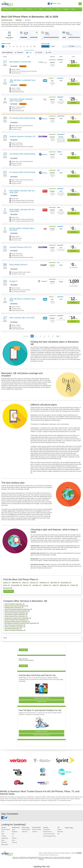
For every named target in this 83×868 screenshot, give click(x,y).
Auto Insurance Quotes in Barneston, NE (16, 614)
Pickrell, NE (74, 585)
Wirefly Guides (69, 828)
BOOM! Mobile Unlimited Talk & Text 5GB (22, 229)
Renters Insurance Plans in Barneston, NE (16, 620)
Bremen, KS (27, 585)
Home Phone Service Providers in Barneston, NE (18, 609)
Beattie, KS (7, 583)
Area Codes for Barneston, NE (13, 628)
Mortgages (66, 9)
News (55, 4)
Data (48, 52)
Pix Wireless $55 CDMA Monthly (22, 172)
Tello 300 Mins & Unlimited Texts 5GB (22, 81)
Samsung (14, 842)
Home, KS (7, 585)
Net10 (3, 840)
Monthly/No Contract (47, 46)
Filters (73, 46)
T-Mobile (4, 836)
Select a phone (9, 38)
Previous (26, 336)
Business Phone (19, 9)
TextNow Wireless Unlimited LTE (23, 136)
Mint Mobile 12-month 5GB (20, 62)
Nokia (13, 840)
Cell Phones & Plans (8, 9)
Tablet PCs (25, 832)
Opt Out (79, 853)
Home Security (49, 9)
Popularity (19, 52)
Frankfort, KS (47, 585)
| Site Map (74, 853)
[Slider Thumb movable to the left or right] (29, 38)
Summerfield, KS (17, 585)
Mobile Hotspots (26, 829)
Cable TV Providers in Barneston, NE (15, 630)
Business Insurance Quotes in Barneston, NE (17, 621)
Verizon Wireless (6, 829)
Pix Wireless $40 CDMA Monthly (22, 154)
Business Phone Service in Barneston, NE (16, 606)
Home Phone (29, 9)
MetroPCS (4, 842)
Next (58, 336)
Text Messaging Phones (49, 836)
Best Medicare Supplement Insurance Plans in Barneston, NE (22, 623)
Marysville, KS (55, 583)
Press (59, 4)
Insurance (58, 9)
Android (60, 829)
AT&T (3, 832)
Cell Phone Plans (7, 20)
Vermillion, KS (37, 585)
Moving (73, 9)
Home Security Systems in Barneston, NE (16, 613)
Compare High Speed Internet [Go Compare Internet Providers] (41, 735)
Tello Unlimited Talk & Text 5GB (22, 318)
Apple (13, 829)
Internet (41, 9)
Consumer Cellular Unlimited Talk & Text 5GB (21, 100)
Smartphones (47, 829)
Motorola (14, 838)
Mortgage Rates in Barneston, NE (14, 607)
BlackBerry (15, 832)
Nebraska (19, 20)
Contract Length (45, 44)
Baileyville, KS (65, 585)
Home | (41, 853)
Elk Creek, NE (8, 588)
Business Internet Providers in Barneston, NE (17, 611)
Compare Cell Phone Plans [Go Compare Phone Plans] (42, 698)
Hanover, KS (34, 583)
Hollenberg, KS (44, 583)
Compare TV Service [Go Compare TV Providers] (41, 731)
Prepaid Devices (47, 832)
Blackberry (60, 832)
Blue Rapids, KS (66, 583)
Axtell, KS (56, 585)
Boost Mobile (5, 845)
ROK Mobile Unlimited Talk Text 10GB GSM (22, 210)
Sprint (3, 834)
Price (29, 52)
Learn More (23, 650)
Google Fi (13, 281)
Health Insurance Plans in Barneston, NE (16, 616)
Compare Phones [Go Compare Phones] (42, 702)
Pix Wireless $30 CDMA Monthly (22, 118)
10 (35, 46)
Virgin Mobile (5, 838)
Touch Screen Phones (49, 834)
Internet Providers (37, 829)
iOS (58, 834)
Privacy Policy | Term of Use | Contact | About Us (57, 853)
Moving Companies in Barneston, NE (15, 627)
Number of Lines (6, 44)
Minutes (39, 52)
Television (35, 832)
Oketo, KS (25, 583)
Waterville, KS (16, 583)
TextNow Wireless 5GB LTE (21, 247)
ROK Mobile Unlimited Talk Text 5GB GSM (22, 192)
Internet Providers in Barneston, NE (14, 604)
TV (36, 9)
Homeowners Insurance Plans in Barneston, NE (18, 618)
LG (13, 836)
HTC (13, 834)
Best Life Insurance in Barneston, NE (15, 625)
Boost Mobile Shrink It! (19, 265)
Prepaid (57, 46)
